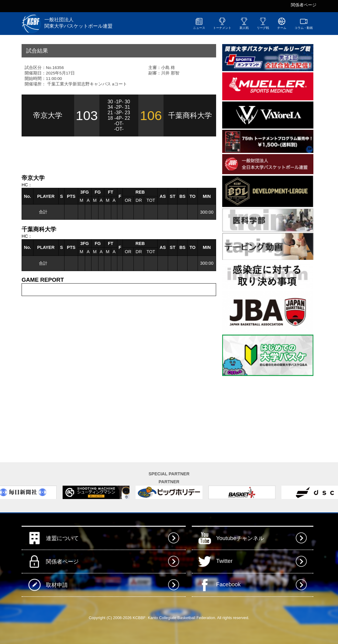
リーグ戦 (263, 23)
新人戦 (244, 23)
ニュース (199, 23)
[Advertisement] (93, 155)
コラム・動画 (304, 23)
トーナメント (222, 23)
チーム (282, 23)
